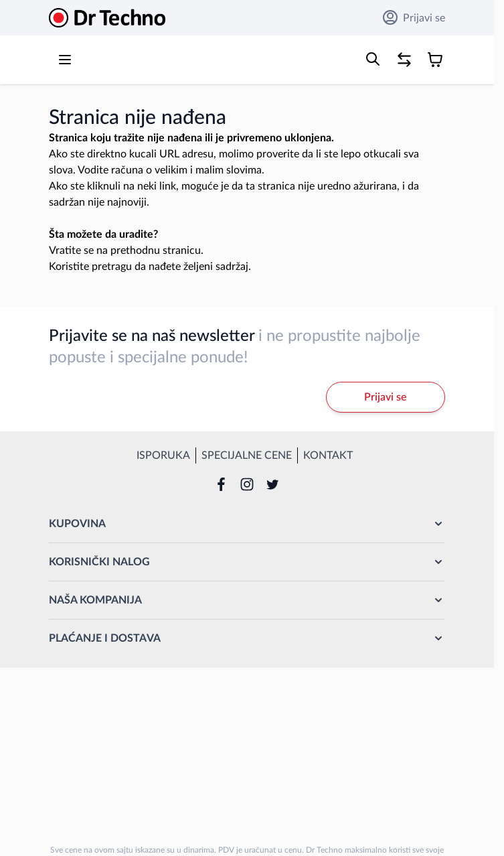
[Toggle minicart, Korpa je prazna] (435, 60)
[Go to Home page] (107, 18)
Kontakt (328, 455)
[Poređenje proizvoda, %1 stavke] (404, 60)
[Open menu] (65, 60)
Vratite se (71, 251)
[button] (247, 524)
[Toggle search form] (373, 59)
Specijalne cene (247, 455)
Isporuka (163, 455)
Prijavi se (414, 17)
